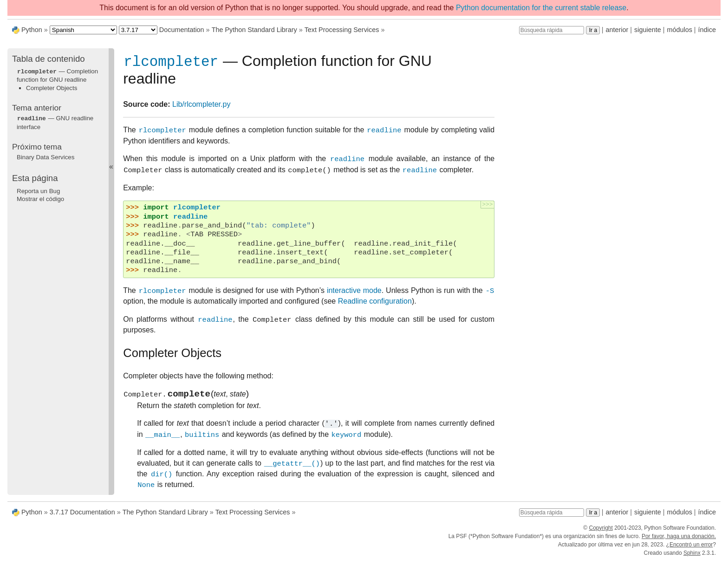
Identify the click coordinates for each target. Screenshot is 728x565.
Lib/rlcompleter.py (201, 106)
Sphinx (692, 557)
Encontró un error (691, 548)
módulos (679, 30)
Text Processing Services (342, 30)
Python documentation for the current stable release (541, 8)
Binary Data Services (45, 156)
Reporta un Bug (38, 190)
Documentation (182, 30)
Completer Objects (52, 88)
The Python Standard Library (254, 30)
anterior (617, 30)
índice (707, 30)
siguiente (648, 30)
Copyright (601, 532)
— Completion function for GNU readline (57, 75)
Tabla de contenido (49, 59)
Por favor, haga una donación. (679, 540)
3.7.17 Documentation (82, 516)
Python (32, 30)
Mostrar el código (40, 198)
